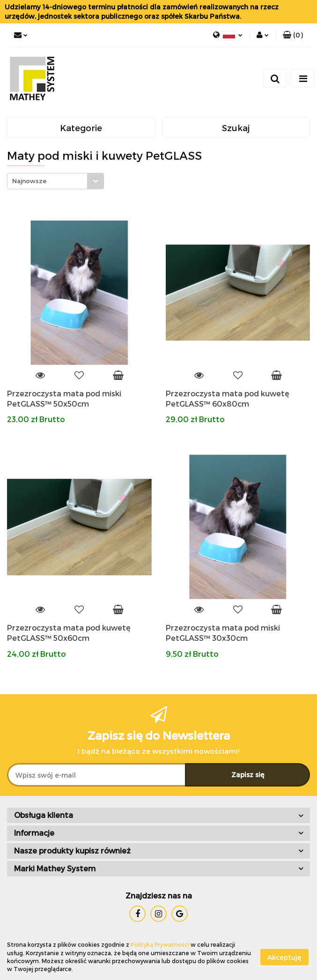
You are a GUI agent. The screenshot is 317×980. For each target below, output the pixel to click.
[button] (293, 35)
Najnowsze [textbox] (29, 181)
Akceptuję (284, 957)
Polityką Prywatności (160, 944)
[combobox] (55, 181)
